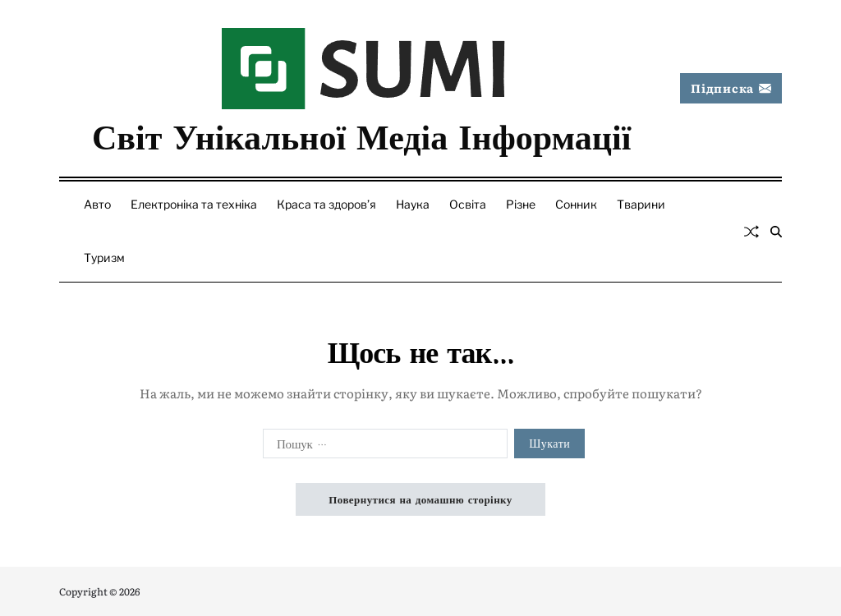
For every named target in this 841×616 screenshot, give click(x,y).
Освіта (468, 204)
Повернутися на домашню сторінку (420, 499)
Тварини (641, 204)
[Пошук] (776, 232)
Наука (413, 204)
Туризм (104, 257)
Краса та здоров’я (326, 204)
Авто (97, 204)
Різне (521, 204)
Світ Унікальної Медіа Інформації (361, 135)
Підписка (731, 88)
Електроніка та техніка (194, 204)
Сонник (576, 204)
